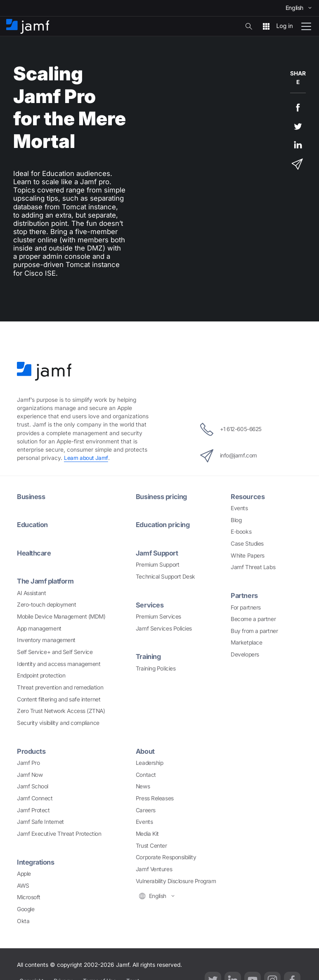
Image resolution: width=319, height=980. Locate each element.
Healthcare (35, 552)
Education (33, 524)
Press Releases (155, 797)
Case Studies (247, 543)
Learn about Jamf (86, 458)
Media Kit (147, 832)
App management (39, 628)
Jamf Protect (33, 809)
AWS (23, 884)
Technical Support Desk (165, 576)
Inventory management (46, 639)
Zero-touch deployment (47, 604)
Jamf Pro (28, 762)
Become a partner (253, 619)
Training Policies (156, 667)
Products (31, 750)
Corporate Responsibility (166, 856)
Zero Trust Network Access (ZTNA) (61, 710)
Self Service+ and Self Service (55, 651)
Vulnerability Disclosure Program (176, 880)
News (143, 785)
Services (150, 604)
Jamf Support (158, 552)
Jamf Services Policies (164, 628)
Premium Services (158, 616)
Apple (24, 872)
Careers (146, 809)
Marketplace (246, 642)
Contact (146, 774)
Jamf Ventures (154, 868)
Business (31, 496)
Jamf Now (30, 774)
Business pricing (162, 496)
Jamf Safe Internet (40, 821)
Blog (236, 520)
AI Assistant (32, 592)
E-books (241, 532)
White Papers (248, 555)
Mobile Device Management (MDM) (61, 616)
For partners (246, 607)
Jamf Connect (35, 797)
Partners (244, 595)
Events (239, 508)
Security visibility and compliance (58, 722)
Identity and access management (59, 663)
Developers (245, 654)
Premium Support (157, 564)
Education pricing (164, 524)
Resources (248, 496)
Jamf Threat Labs (253, 567)
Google (26, 908)
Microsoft (29, 896)
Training (149, 656)
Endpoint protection (41, 675)
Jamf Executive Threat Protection (59, 832)
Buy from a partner (254, 631)
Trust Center (151, 844)
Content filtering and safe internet (59, 699)
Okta (23, 920)
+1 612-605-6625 (231, 429)
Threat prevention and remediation (60, 687)
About (146, 750)
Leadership (150, 762)
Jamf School (33, 785)
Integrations (36, 861)
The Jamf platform (46, 581)
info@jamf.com (227, 455)
